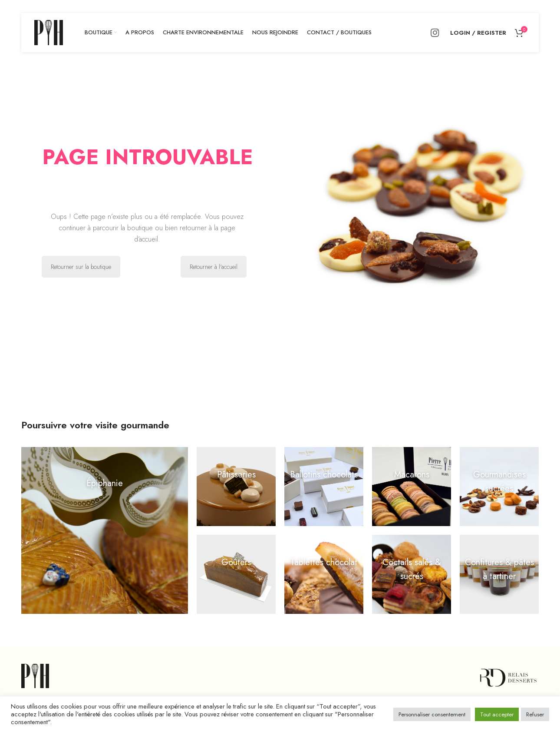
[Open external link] (105, 530)
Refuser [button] (535, 714)
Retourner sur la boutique (81, 267)
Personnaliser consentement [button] (432, 714)
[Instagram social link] (435, 33)
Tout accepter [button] (497, 714)
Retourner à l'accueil (214, 267)
